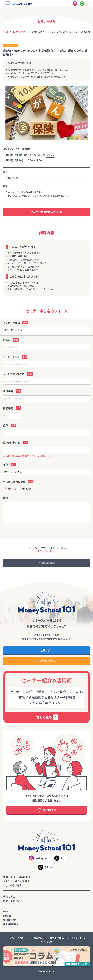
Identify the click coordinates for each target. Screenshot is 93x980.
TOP (6, 912)
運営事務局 (39, 938)
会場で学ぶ (46, 650)
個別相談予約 (46, 810)
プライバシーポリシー (77, 938)
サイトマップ (47, 942)
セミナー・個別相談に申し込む (46, 212)
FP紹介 (7, 916)
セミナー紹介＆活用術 (18, 881)
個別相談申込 (11, 924)
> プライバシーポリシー (47, 551)
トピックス (10, 938)
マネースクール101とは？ (17, 877)
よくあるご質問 (14, 885)
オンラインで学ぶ (47, 661)
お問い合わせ (24, 938)
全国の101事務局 (56, 938)
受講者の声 (9, 920)
